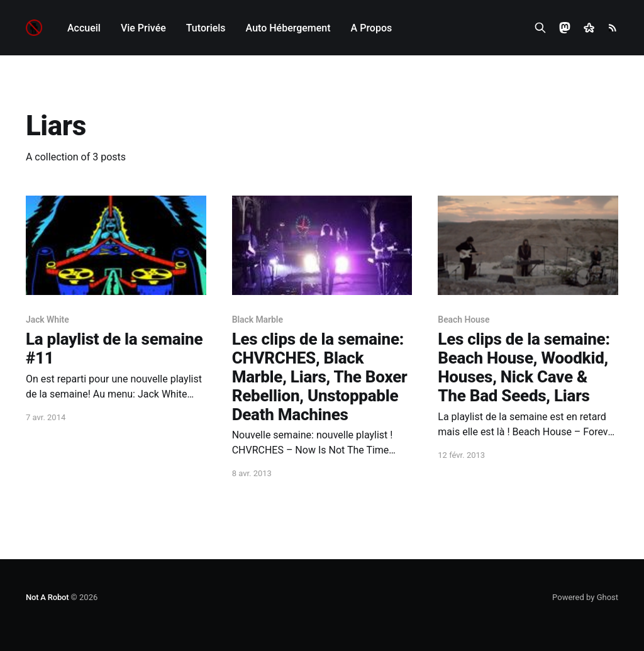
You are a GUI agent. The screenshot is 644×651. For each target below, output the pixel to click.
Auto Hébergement (288, 28)
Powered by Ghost (585, 597)
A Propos (372, 28)
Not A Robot (47, 597)
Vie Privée (143, 28)
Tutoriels (206, 28)
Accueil (84, 28)
